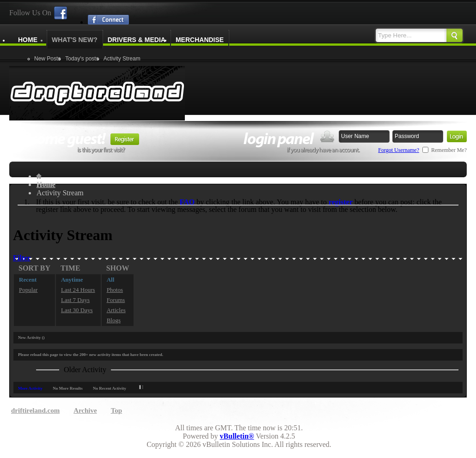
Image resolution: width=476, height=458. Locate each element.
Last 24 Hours (78, 290)
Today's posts (82, 59)
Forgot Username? (399, 150)
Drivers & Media (137, 40)
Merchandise (200, 40)
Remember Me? (445, 150)
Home (28, 40)
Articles (116, 310)
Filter (22, 258)
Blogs (114, 320)
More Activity (30, 388)
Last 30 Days (77, 310)
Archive (85, 410)
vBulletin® (237, 436)
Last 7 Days (75, 300)
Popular (28, 290)
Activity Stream (122, 59)
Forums (116, 300)
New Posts (47, 59)
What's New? (75, 40)
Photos (115, 290)
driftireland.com (35, 410)
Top (116, 410)
